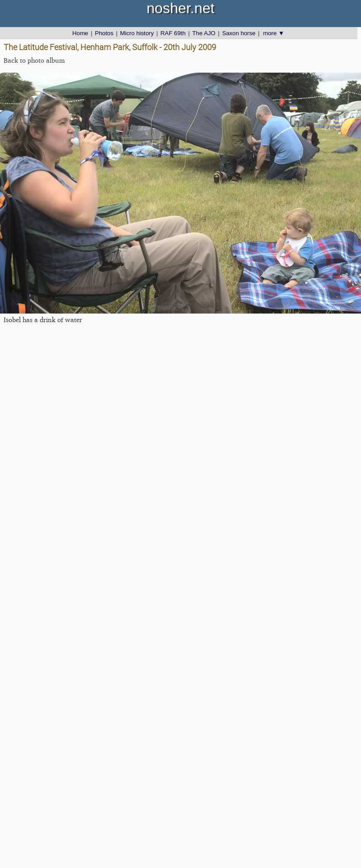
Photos (104, 33)
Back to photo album (34, 60)
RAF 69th (173, 33)
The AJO (204, 33)
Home (80, 33)
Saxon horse (239, 33)
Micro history (137, 33)
